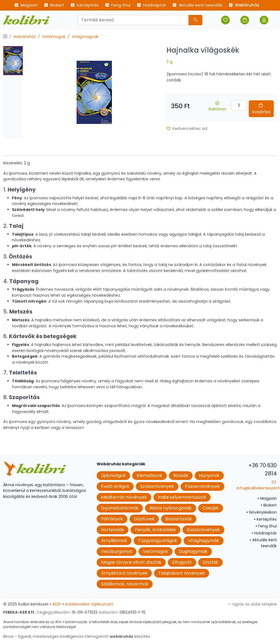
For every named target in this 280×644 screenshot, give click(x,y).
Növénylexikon (262, 512)
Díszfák (210, 562)
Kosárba (261, 109)
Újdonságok (113, 475)
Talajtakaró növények (182, 573)
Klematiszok (150, 475)
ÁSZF (57, 604)
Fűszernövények (202, 486)
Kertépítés (85, 5)
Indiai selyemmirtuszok (182, 497)
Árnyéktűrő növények (124, 573)
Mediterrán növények (124, 497)
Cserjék (211, 508)
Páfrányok (112, 519)
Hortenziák (113, 530)
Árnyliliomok (114, 541)
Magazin (26, 5)
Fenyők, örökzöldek (155, 530)
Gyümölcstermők (120, 508)
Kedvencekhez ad (187, 129)
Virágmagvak (85, 37)
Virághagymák (204, 541)
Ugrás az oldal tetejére (252, 604)
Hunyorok (209, 475)
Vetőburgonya (117, 551)
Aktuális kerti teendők (197, 5)
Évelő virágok (115, 486)
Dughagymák (193, 551)
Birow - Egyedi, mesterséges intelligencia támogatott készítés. (77, 636)
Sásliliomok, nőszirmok (125, 584)
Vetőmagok (54, 37)
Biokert (54, 5)
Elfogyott (182, 562)
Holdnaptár (151, 5)
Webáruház (244, 5)
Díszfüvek (144, 519)
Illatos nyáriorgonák (171, 508)
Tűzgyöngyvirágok (158, 541)
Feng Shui (118, 5)
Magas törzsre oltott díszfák (131, 562)
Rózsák (181, 475)
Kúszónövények (203, 530)
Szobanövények (157, 486)
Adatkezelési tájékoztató (89, 604)
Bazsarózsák (179, 519)
